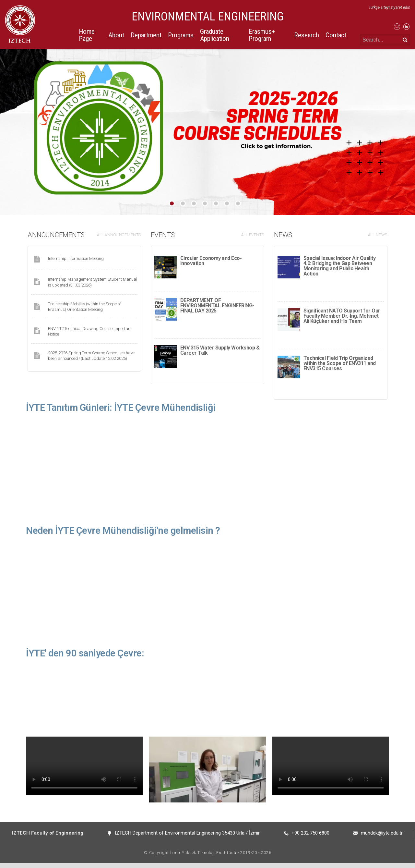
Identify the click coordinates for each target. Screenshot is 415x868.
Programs (181, 35)
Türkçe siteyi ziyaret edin (389, 7)
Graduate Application (215, 35)
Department (146, 35)
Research (307, 35)
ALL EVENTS (253, 235)
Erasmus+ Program (262, 35)
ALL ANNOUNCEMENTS (119, 235)
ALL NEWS (378, 235)
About (116, 35)
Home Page (87, 35)
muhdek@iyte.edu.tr (382, 838)
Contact (336, 35)
